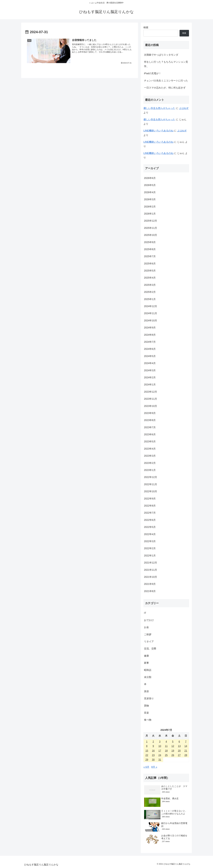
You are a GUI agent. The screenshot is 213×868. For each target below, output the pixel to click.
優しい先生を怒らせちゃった (159, 108)
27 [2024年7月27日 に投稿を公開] (179, 755)
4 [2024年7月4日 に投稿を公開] (166, 742)
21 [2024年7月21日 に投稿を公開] (186, 751)
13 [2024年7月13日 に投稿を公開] (179, 746)
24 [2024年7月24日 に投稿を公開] (160, 755)
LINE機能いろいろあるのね (158, 131)
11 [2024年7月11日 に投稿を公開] (166, 746)
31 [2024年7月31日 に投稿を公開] (160, 760)
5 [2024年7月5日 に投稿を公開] (173, 742)
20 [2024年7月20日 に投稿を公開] (179, 751)
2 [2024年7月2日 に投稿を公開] (153, 742)
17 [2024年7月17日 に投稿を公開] (160, 751)
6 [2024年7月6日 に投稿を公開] (179, 742)
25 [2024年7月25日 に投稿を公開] (166, 755)
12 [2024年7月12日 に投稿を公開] (173, 746)
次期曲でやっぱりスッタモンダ (161, 55)
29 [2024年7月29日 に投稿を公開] (147, 760)
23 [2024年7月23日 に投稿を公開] (153, 755)
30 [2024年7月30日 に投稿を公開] (153, 760)
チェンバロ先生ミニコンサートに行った (166, 81)
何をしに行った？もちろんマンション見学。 (166, 64)
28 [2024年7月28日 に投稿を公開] (186, 755)
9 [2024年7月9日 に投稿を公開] (153, 746)
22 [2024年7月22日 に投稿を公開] (147, 755)
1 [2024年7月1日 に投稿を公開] (147, 742)
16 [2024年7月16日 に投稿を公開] (153, 751)
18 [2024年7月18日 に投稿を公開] (166, 751)
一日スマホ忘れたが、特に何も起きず (165, 88)
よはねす (184, 108)
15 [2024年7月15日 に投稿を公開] (147, 751)
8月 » (154, 767)
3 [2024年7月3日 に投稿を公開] (160, 742)
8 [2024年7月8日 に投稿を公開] (147, 746)
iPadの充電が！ (153, 73)
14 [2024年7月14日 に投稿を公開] (186, 746)
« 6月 (146, 767)
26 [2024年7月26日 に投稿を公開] (173, 755)
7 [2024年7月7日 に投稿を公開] (186, 742)
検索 (146, 27)
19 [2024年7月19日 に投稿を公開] (173, 751)
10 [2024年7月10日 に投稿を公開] (160, 746)
